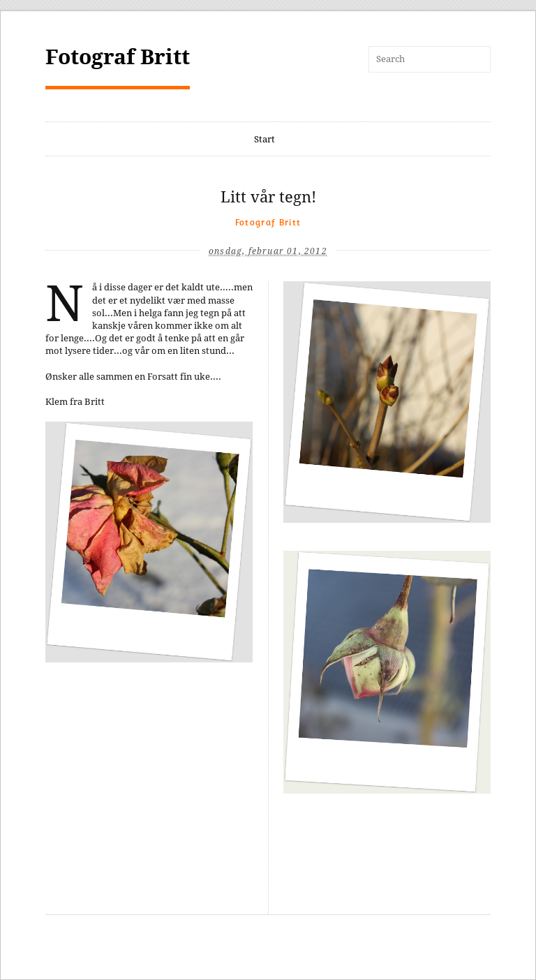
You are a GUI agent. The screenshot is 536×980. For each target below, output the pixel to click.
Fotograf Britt (118, 57)
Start (265, 139)
